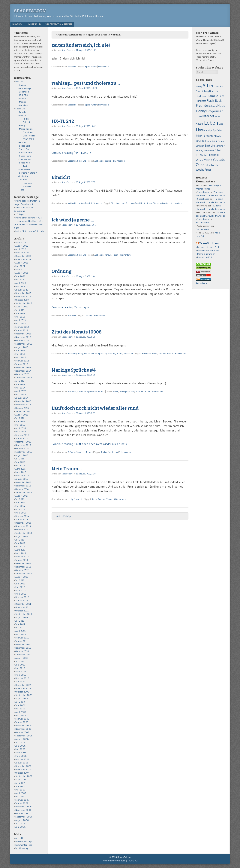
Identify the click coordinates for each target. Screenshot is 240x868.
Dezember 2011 (23, 604)
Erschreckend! (203, 222)
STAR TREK (28, 139)
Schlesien (28, 122)
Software (71, 452)
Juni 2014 (20, 503)
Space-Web (24, 163)
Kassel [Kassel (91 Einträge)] (200, 124)
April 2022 (21, 249)
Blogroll (18, 24)
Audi (96, 161)
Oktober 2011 (22, 611)
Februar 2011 (22, 638)
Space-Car (72, 161)
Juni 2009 (20, 705)
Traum (115, 255)
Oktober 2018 (22, 340)
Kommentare (104, 67)
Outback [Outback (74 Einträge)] (207, 141)
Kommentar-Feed (24, 845)
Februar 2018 (22, 361)
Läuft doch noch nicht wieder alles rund (95, 408)
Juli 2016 (20, 418)
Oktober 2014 (22, 489)
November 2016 (23, 405)
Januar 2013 (22, 560)
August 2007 (22, 780)
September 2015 (24, 452)
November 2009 (23, 688)
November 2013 (23, 526)
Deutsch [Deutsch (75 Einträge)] (214, 91)
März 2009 (21, 715)
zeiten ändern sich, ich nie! (81, 45)
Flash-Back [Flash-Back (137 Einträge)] (214, 101)
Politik (26, 119)
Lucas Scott (125, 203)
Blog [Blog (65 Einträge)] (206, 91)
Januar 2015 (22, 479)
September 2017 (24, 378)
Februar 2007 (22, 800)
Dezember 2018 (23, 334)
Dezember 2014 (23, 482)
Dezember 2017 (23, 367)
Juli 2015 (20, 459)
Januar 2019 (22, 330)
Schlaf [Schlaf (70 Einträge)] (221, 141)
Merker (22, 102)
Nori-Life (19, 82)
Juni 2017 (20, 384)
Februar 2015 (22, 475)
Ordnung (62, 271)
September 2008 (24, 736)
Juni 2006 (21, 827)
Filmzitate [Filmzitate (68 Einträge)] (201, 101)
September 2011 (24, 614)
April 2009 (21, 712)
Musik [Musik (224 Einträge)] (201, 136)
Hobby (80, 354)
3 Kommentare (126, 452)
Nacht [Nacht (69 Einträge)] (218, 136)
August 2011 (22, 617)
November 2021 (23, 259)
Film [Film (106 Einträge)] (221, 96)
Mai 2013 (20, 546)
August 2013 (22, 536)
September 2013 (24, 533)
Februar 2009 (22, 719)
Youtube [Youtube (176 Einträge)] (219, 160)
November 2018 (23, 337)
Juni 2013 (20, 543)
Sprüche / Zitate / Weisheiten (156, 203)
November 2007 (23, 769)
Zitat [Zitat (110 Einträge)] (205, 165)
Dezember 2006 (24, 807)
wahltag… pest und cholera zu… (86, 83)
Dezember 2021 (23, 256)
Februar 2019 (22, 327)
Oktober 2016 (22, 408)
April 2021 (21, 269)
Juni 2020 (20, 276)
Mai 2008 (20, 749)
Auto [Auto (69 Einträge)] (223, 86)
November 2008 (23, 729)
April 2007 (21, 793)
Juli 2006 (20, 823)
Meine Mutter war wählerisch (30, 231)
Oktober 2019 (22, 300)
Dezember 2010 (23, 644)
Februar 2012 (22, 597)
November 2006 (23, 810)
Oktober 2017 (22, 374)
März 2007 (21, 796)
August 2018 (22, 347)
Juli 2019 (20, 310)
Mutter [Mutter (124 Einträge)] (210, 136)
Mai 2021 (20, 266)
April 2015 (21, 469)
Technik (101, 391)
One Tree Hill (87, 203)
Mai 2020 (20, 280)
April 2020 (21, 283)
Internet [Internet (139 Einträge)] (208, 116)
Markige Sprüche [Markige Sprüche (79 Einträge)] (213, 131)
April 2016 (21, 428)
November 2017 (23, 371)
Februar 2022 (22, 253)
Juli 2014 (20, 499)
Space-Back (25, 146)
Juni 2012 (20, 584)
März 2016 (21, 432)
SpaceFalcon (30, 11)
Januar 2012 (22, 600)
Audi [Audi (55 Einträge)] (217, 87)
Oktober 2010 (22, 651)
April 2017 (20, 391)
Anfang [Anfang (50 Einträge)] (199, 87)
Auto (102, 161)
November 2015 (23, 445)
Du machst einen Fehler (209, 247)
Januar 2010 (22, 682)
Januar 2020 (22, 290)
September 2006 (24, 817)
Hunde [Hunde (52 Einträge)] (199, 116)
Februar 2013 (22, 557)
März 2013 (21, 553)
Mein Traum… (67, 469)
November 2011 (23, 607)
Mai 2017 (20, 388)
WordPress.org (22, 848)
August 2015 (22, 455)
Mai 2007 (20, 790)
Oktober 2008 (22, 732)
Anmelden (20, 838)
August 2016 (22, 415)
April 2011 (20, 631)
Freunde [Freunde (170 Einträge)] (202, 106)
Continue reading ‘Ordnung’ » (70, 307)
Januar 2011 (22, 641)
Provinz (22, 142)
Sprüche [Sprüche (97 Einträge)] (210, 146)
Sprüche (139, 391)
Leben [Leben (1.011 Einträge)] (211, 123)
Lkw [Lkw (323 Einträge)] (199, 130)
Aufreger (23, 85)
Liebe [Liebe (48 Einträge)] (221, 124)
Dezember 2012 (23, 563)
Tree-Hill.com (209, 244)
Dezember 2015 (23, 442)
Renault (108, 255)
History (22, 115)
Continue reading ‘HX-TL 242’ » (72, 153)
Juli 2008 (20, 742)
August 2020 (22, 273)
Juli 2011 (20, 621)
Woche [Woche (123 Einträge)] (208, 160)
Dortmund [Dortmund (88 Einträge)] (202, 96)
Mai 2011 (20, 627)
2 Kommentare (119, 161)
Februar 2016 (22, 435)
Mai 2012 (20, 587)
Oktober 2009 (22, 692)
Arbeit (116, 391)
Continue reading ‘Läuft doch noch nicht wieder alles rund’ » (90, 444)
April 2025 (21, 242)
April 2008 (21, 752)
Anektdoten (201, 283)
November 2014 (23, 486)
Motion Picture (74, 203)
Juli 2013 (20, 540)
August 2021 (22, 263)
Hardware (28, 183)
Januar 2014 (22, 519)
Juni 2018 (20, 350)
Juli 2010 (20, 661)
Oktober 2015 (22, 448)
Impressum (34, 24)
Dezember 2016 (23, 401)
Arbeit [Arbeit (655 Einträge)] (209, 85)
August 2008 (22, 739)
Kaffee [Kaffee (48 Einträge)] (217, 116)
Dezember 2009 (23, 685)
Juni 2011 (20, 624)
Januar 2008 (22, 763)
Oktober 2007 (22, 773)
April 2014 (21, 509)
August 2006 (22, 820)
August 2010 (22, 658)
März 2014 (21, 513)
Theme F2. (133, 861)
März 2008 (21, 756)
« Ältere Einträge (63, 516)
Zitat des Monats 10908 (76, 332)
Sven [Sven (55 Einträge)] (206, 155)
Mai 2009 (20, 709)
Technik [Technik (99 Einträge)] (214, 155)
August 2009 (22, 698)
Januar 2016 (22, 438)
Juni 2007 (20, 786)
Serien (155, 354)
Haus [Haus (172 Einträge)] (221, 106)
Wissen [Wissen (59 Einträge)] (199, 160)
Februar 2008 (22, 759)
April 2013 (20, 550)
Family (22, 112)
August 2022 (22, 246)
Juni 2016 (20, 421)
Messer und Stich (206, 257)
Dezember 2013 (23, 523)
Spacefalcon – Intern (58, 24)
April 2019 (21, 320)
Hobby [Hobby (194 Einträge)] (201, 111)
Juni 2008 (21, 746)
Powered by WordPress (114, 861)
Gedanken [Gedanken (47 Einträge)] (213, 106)
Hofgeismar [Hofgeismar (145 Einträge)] (214, 111)
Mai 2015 (20, 465)
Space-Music (25, 159)
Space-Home (25, 156)
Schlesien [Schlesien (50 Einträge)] (200, 146)
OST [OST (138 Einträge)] (199, 141)
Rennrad (102, 499)
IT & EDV (24, 95)
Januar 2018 (22, 364)
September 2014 (24, 492)
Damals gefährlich (206, 254)
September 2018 (24, 344)
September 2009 (24, 695)
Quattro (108, 161)
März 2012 (21, 594)
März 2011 (21, 634)
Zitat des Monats (166, 354)
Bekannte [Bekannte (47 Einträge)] (200, 91)
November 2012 (23, 567)
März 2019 (21, 323)
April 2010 (21, 671)
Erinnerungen (26, 88)
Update (104, 452)
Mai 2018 (20, 354)
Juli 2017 (20, 381)
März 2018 (21, 357)
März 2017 (21, 394)
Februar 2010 (22, 678)
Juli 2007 (20, 783)
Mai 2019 (20, 317)
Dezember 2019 (23, 293)
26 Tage (19, 214)
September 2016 (24, 411)
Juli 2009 (20, 702)
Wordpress (113, 452)
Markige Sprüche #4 (74, 370)
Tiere (22, 190)
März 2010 (21, 675)
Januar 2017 (22, 398)
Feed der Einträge (24, 841)
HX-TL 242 (63, 121)
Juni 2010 (20, 665)
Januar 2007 (22, 803)
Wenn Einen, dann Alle (208, 250)
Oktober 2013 (22, 530)
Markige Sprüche (127, 391)
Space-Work (92, 391)
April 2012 (21, 590)
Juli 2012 (20, 580)
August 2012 (22, 577)
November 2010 (23, 648)
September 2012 (24, 573)
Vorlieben (24, 105)
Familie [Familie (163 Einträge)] (213, 96)
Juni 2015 (20, 462)
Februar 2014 (22, 516)
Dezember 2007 (23, 766)
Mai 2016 (20, 425)
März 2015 (21, 472)
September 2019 (24, 303)
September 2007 (24, 776)
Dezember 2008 (24, 725)
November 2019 (23, 296)
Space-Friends (26, 152)
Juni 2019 (20, 313)
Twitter (26, 166)
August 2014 (22, 496)
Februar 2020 (22, 286)
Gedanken (24, 92)
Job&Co (23, 98)
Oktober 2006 (22, 813)
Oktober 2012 (22, 570)
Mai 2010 (20, 668)
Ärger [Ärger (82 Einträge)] (208, 170)
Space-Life (72, 67)
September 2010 (24, 655)
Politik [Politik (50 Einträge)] (214, 141)
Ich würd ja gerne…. (73, 220)
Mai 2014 (20, 506)
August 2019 (22, 307)
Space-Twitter (91, 67)
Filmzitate (115, 203)
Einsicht (61, 177)
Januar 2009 (22, 722)
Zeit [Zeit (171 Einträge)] (199, 165)
